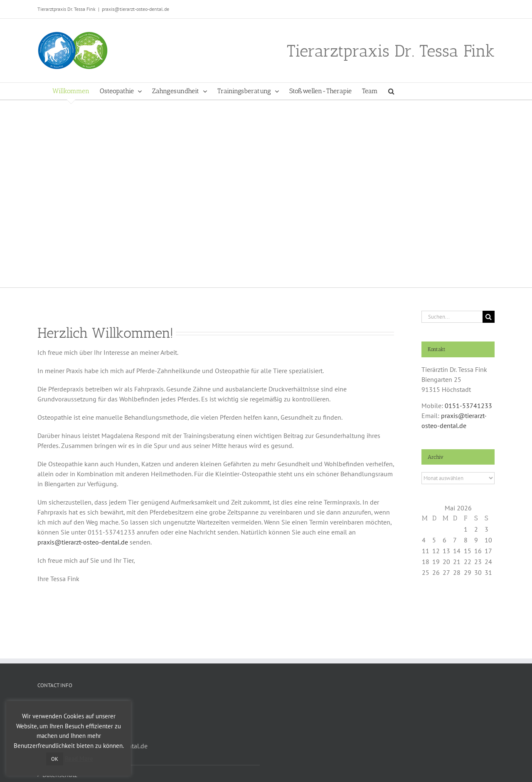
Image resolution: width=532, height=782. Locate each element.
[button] (391, 91)
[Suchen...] (452, 317)
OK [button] (55, 759)
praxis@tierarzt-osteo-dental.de (135, 9)
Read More (79, 758)
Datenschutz (60, 775)
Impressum (58, 756)
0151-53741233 (468, 406)
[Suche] (489, 317)
